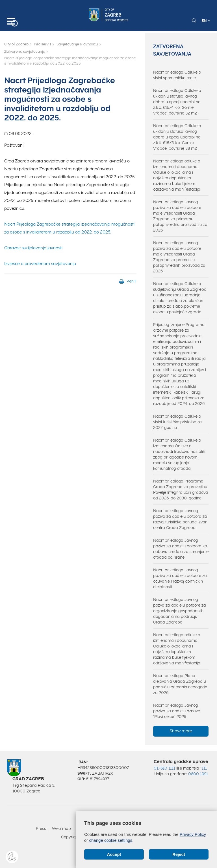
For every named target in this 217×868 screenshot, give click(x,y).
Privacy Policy (193, 834)
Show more (181, 731)
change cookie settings (111, 840)
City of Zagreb (16, 44)
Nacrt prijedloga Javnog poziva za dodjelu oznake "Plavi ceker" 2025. (177, 711)
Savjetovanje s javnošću (77, 44)
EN (206, 21)
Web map (61, 829)
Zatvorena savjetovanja (25, 51)
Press (41, 829)
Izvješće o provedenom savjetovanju (40, 264)
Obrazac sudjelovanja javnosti (33, 248)
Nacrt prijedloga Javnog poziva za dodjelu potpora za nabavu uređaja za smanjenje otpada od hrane (181, 549)
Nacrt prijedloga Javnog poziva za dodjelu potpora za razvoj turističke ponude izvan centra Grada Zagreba (180, 519)
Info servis (43, 44)
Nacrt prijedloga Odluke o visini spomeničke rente (177, 75)
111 (204, 768)
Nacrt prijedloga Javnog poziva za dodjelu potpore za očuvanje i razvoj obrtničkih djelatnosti (180, 578)
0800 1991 (198, 774)
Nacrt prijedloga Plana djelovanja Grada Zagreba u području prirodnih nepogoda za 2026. (180, 684)
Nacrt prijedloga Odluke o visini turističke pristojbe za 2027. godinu (177, 422)
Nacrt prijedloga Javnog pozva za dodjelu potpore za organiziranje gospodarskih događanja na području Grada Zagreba (180, 611)
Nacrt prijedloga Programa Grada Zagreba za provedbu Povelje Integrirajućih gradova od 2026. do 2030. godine (181, 490)
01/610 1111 (164, 768)
